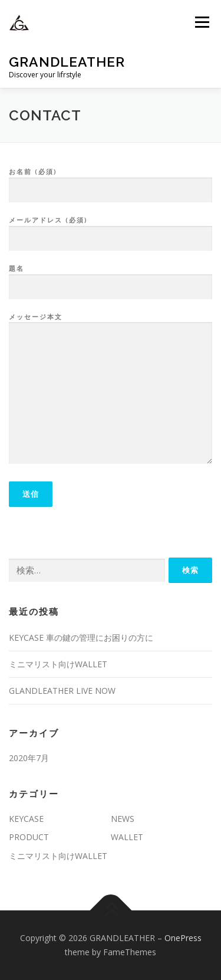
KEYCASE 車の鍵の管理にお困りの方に (81, 638)
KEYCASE (26, 819)
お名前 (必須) (111, 181)
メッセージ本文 (111, 389)
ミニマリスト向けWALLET (58, 664)
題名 (111, 278)
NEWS (123, 819)
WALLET (127, 837)
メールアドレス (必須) (111, 230)
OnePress (183, 938)
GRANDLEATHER (67, 62)
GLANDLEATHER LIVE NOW (62, 691)
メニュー (202, 22)
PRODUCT (29, 837)
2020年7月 (29, 758)
